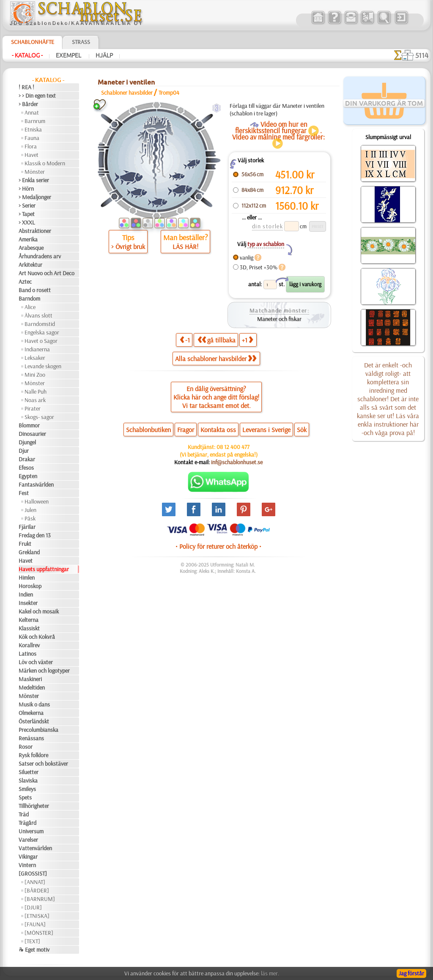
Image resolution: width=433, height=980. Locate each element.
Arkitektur (30, 265)
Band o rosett (35, 290)
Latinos (27, 654)
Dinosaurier (32, 434)
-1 (185, 340)
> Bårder (28, 104)
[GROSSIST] (33, 873)
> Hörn (26, 189)
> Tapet (27, 214)
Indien (26, 594)
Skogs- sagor (39, 417)
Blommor (29, 425)
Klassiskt (29, 628)
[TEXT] (32, 941)
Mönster (35, 172)
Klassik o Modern (45, 163)
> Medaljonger (35, 197)
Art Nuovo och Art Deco (47, 273)
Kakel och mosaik (39, 611)
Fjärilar (27, 527)
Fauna (32, 138)
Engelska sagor (42, 332)
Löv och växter (36, 662)
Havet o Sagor (41, 341)
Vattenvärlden (35, 848)
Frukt (25, 544)
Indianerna (37, 349)
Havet (32, 155)
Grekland (29, 552)
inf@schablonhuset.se (237, 462)
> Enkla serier (34, 180)
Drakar (27, 459)
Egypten (28, 476)
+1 (247, 340)
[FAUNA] (35, 924)
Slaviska (28, 780)
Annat (32, 112)
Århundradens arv (40, 256)
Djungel (27, 442)
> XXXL (27, 222)
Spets (25, 797)
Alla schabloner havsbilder (216, 359)
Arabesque (31, 248)
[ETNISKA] (37, 916)
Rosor (26, 747)
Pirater (33, 408)
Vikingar (28, 857)
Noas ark (35, 400)
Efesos (26, 468)
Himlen (27, 578)
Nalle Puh (36, 391)
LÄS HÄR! (185, 246)
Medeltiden (32, 687)
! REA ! (26, 87)
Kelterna (29, 620)
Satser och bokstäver (43, 764)
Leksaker (35, 358)
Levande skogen (43, 366)
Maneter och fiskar (279, 319)
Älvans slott (38, 315)
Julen (30, 510)
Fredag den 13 (35, 535)
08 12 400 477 (233, 447)
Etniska (33, 129)
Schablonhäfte (33, 42)
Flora (31, 146)
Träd (24, 814)
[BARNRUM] (40, 899)
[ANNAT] (35, 882)
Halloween (37, 501)
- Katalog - (27, 55)
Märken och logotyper (44, 671)
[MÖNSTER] (39, 933)
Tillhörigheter (34, 806)
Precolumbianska (38, 730)
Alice (30, 307)
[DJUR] (33, 907)
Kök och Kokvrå (37, 637)
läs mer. (270, 973)
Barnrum (35, 121)
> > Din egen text (37, 96)
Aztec (25, 282)
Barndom (29, 298)
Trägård (27, 823)
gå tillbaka (216, 340)
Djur (24, 451)
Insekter (28, 603)
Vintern (27, 865)
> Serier (27, 205)
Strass (81, 42)
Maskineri (30, 679)
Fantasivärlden (36, 485)
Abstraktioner (35, 231)
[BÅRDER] (37, 890)
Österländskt (34, 721)
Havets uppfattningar (44, 569)
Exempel (69, 55)
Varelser (28, 840)
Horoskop (30, 586)
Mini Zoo (35, 375)
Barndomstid (40, 324)
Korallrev (29, 645)
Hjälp (104, 55)
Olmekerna (31, 713)
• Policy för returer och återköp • (218, 546)
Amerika (28, 239)
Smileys (27, 789)
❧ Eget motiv (34, 950)
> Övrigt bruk (128, 246)
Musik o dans (34, 704)
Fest (24, 493)
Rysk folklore (33, 755)
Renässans (31, 738)
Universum (31, 831)
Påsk (30, 518)
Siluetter (29, 772)
